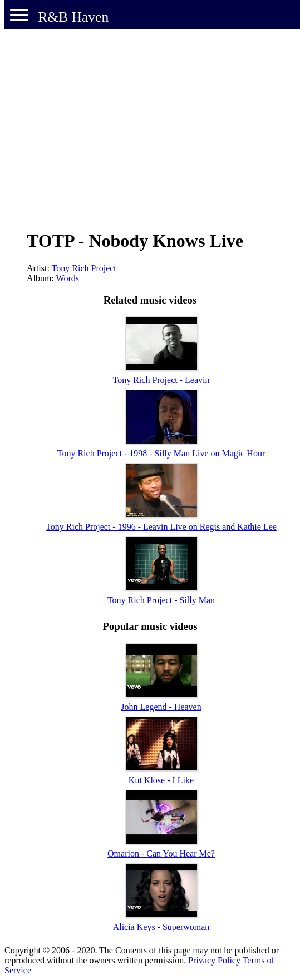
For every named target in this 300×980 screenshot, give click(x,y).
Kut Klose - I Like (161, 780)
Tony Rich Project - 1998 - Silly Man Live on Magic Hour (161, 453)
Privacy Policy (214, 960)
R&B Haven (73, 17)
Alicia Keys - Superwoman (161, 927)
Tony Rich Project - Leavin (161, 380)
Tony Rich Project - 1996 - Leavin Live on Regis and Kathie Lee (161, 527)
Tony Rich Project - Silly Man (161, 600)
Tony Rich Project (84, 268)
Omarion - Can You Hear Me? (161, 854)
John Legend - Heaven (161, 707)
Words (68, 278)
